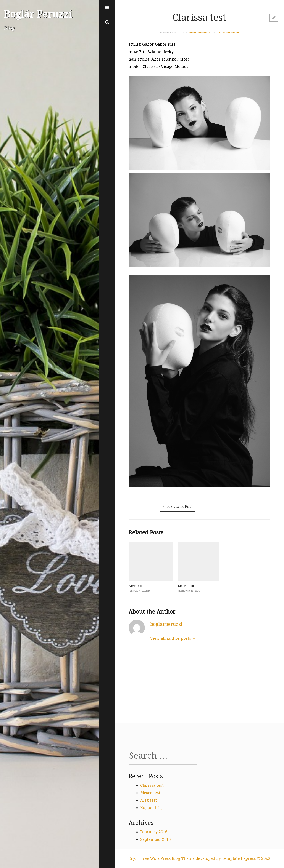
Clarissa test (152, 785)
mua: (134, 52)
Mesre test (186, 586)
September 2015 (156, 839)
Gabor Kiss (165, 44)
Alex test (136, 586)
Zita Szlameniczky (156, 52)
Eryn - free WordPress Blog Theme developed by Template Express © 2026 (199, 858)
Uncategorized (228, 32)
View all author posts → (173, 638)
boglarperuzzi (200, 32)
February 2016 (154, 832)
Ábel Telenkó (164, 59)
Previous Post (177, 506)
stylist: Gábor (142, 44)
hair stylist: (140, 59)
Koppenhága (152, 808)
